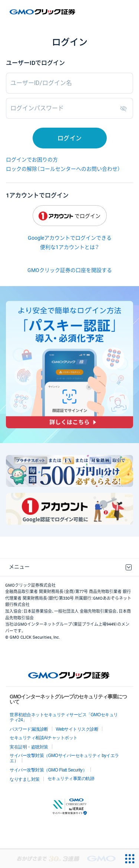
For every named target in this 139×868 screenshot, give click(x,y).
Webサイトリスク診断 (77, 729)
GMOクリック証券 (43, 12)
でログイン (69, 216)
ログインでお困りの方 (32, 160)
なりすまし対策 (25, 779)
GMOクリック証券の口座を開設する (70, 270)
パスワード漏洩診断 (29, 729)
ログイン (70, 138)
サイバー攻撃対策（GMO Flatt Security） (48, 770)
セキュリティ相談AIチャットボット (44, 738)
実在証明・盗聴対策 (29, 747)
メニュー (19, 567)
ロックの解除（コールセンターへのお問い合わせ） (63, 169)
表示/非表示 (125, 108)
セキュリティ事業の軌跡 (71, 779)
